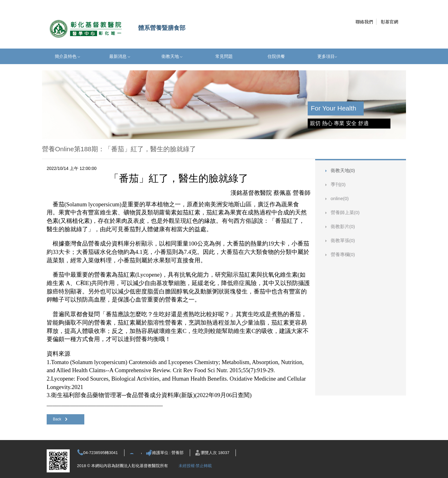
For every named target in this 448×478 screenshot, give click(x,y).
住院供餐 (276, 56)
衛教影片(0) (343, 226)
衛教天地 (172, 56)
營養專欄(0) (343, 254)
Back (60, 419)
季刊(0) (338, 184)
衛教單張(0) (343, 240)
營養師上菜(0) (345, 212)
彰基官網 (390, 22)
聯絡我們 (364, 22)
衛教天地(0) (343, 170)
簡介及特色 (67, 56)
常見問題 (224, 56)
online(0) (340, 198)
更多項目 (327, 56)
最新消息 (120, 56)
